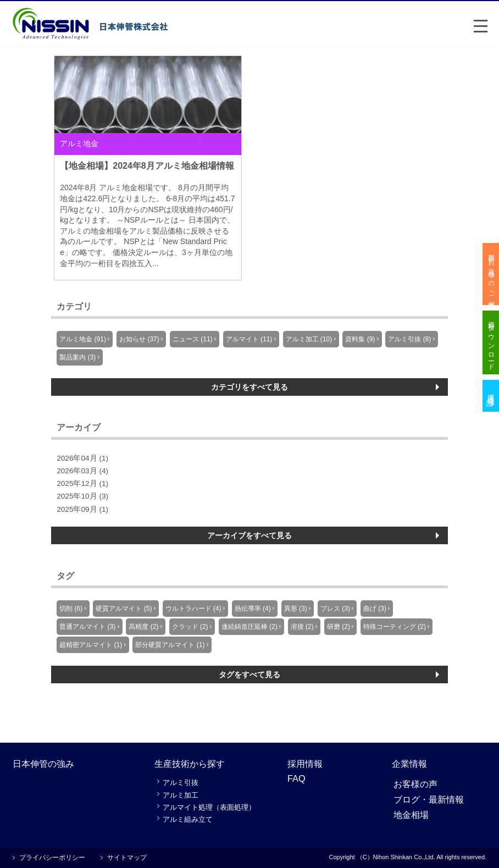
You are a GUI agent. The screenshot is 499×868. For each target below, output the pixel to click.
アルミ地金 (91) (83, 339)
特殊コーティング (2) (395, 627)
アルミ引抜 (181, 783)
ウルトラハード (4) (193, 609)
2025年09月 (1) (82, 509)
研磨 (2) (339, 627)
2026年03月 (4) (82, 471)
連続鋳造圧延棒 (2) (249, 627)
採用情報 (305, 764)
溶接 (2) (302, 627)
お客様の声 (415, 784)
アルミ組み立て (188, 819)
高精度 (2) (143, 627)
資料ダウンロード (491, 343)
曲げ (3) (375, 609)
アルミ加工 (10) (309, 339)
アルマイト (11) (249, 339)
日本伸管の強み (43, 764)
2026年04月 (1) (82, 458)
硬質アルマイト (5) (124, 609)
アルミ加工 (181, 795)
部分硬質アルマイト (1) (170, 645)
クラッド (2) (190, 627)
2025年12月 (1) (82, 483)
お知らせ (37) (139, 339)
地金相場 (411, 815)
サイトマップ (127, 858)
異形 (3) (296, 609)
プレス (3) (335, 609)
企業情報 (409, 764)
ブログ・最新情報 (429, 799)
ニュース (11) (193, 339)
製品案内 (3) (77, 357)
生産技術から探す (190, 764)
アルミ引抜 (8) (409, 339)
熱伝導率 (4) (253, 609)
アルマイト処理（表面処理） (209, 807)
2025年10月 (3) (82, 496)
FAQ (296, 778)
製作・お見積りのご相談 (491, 274)
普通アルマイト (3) (87, 627)
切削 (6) (71, 609)
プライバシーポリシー (52, 858)
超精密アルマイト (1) (91, 645)
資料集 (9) (360, 339)
